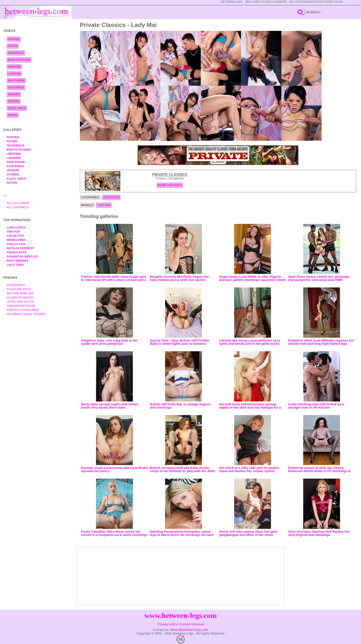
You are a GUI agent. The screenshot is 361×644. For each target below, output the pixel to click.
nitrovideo (16, 285)
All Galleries (18, 203)
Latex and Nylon (20, 302)
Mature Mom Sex (20, 293)
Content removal (192, 624)
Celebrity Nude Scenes (26, 314)
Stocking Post (19, 289)
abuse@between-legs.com (189, 630)
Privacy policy (167, 624)
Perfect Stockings (23, 310)
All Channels (18, 207)
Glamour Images (20, 297)
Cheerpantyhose (21, 306)
